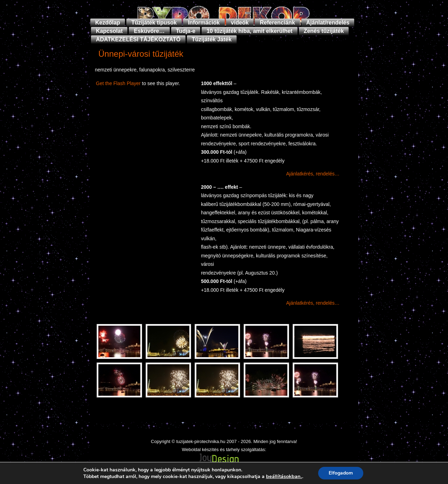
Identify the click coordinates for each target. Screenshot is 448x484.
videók (240, 23)
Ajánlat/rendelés (328, 23)
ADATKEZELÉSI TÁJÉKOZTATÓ (138, 39)
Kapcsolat (109, 31)
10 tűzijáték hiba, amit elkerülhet (249, 31)
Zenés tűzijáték (324, 31)
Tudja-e (186, 31)
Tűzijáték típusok (154, 23)
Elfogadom (341, 473)
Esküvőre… (149, 31)
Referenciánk (277, 23)
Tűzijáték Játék (212, 39)
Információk (204, 23)
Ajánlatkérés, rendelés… (313, 174)
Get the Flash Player (118, 83)
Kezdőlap (108, 23)
